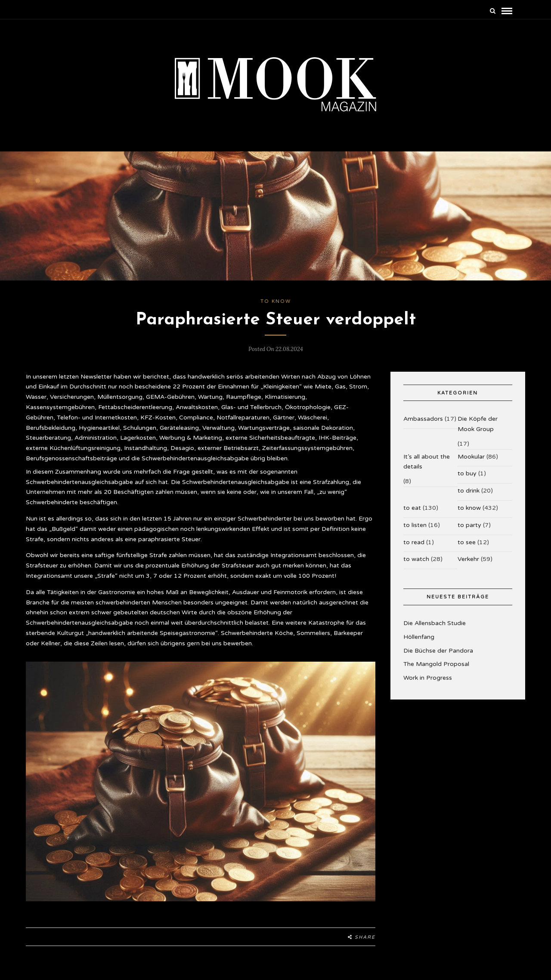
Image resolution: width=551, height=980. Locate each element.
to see (467, 542)
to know (276, 301)
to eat (412, 508)
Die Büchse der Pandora (438, 651)
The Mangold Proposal (436, 664)
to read (414, 542)
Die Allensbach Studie (435, 623)
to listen (415, 525)
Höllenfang (419, 637)
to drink (469, 491)
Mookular (471, 457)
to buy (467, 473)
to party (469, 525)
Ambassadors (423, 419)
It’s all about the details (427, 462)
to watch (416, 559)
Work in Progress (428, 678)
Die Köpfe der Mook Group (478, 424)
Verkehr (468, 559)
